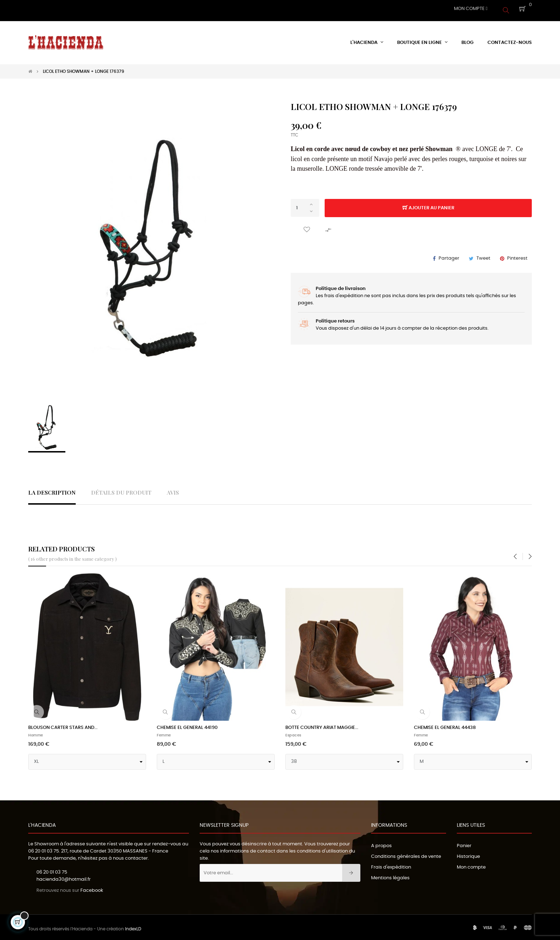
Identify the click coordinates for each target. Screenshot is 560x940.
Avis (173, 489)
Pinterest (517, 255)
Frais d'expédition (391, 864)
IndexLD (133, 926)
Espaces (293, 732)
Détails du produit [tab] (121, 489)
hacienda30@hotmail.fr (64, 876)
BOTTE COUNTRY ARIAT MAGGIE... (322, 724)
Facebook (92, 887)
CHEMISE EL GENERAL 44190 (187, 724)
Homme (36, 732)
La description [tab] (52, 489)
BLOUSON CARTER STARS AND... (63, 724)
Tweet (483, 255)
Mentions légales (390, 874)
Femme (164, 732)
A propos (381, 842)
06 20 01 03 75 (44, 848)
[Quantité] (305, 205)
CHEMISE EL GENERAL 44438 (445, 724)
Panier (464, 842)
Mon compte (471, 864)
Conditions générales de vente (406, 853)
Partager (449, 255)
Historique (468, 853)
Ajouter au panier (428, 205)
